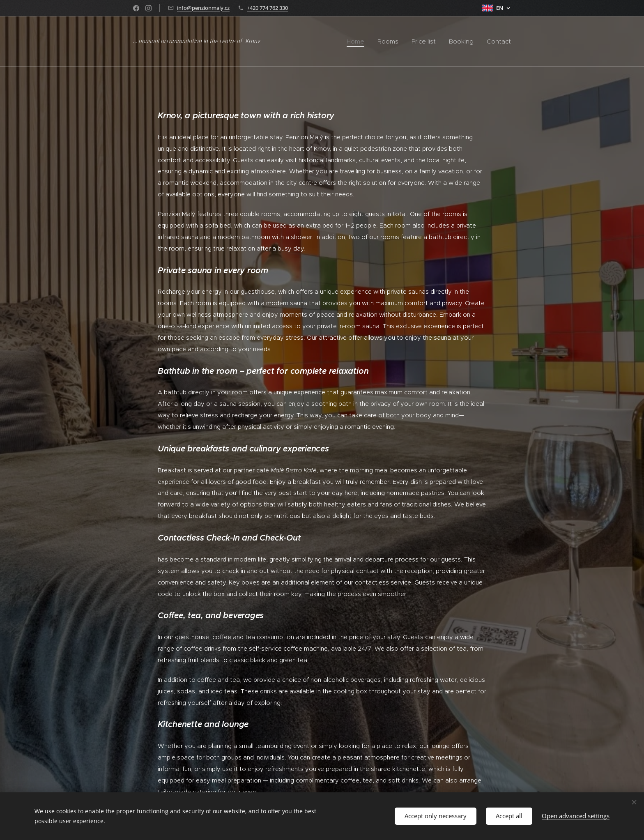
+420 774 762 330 (267, 8)
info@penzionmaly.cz (203, 8)
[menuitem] (358, 41)
